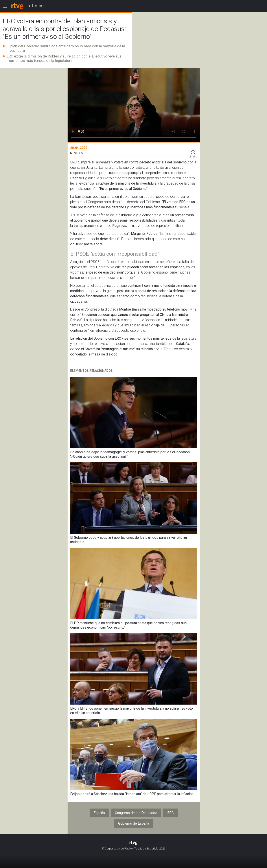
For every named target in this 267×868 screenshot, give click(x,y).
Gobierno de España (134, 823)
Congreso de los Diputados (136, 813)
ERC (170, 813)
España (99, 813)
